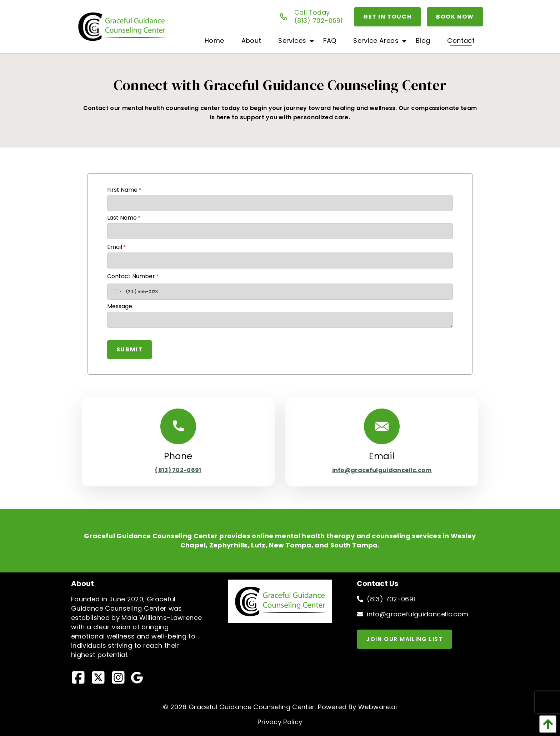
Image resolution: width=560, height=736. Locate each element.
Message (120, 306)
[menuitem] (214, 40)
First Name (124, 190)
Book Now (455, 17)
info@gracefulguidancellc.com (382, 470)
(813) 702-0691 (178, 470)
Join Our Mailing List (404, 639)
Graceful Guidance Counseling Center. (252, 707)
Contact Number (133, 276)
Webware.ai (378, 707)
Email (116, 247)
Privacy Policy (280, 722)
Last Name (124, 218)
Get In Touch (387, 17)
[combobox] (116, 292)
